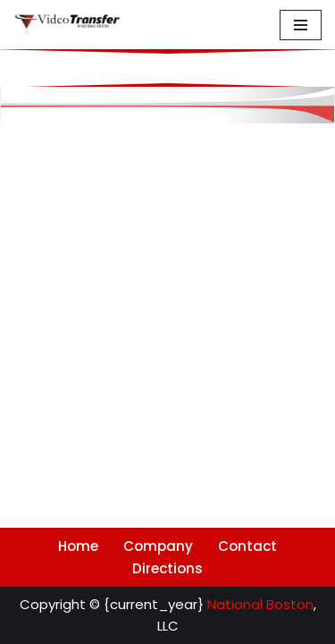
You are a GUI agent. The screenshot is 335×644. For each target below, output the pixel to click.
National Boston (260, 604)
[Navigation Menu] (301, 25)
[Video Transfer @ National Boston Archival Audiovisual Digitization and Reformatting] (67, 25)
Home (78, 546)
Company (158, 546)
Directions (167, 568)
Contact (247, 546)
